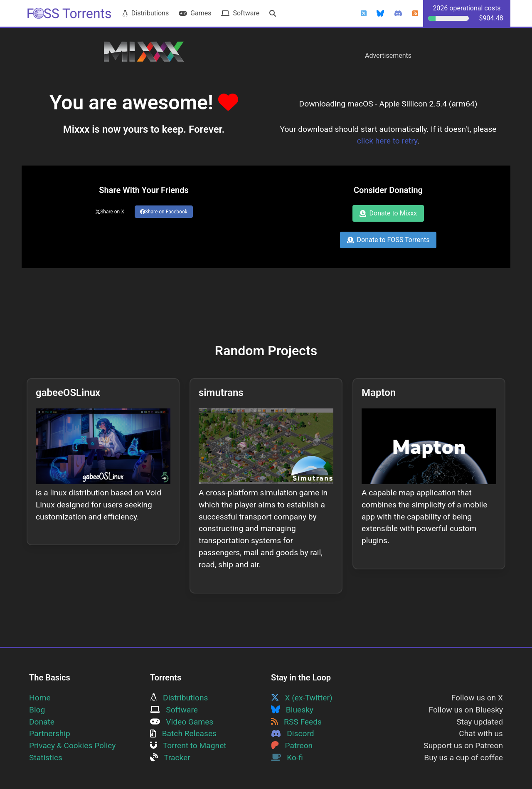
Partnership (50, 733)
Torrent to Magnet (188, 746)
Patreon (292, 746)
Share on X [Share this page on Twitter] (110, 212)
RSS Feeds (296, 722)
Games (195, 13)
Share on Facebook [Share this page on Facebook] (164, 212)
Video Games (182, 722)
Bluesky (292, 710)
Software (240, 13)
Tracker (170, 758)
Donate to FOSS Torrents (388, 240)
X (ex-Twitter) (302, 698)
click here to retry (387, 141)
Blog (37, 710)
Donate (42, 722)
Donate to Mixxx (388, 213)
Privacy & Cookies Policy (72, 746)
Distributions (145, 13)
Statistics (46, 758)
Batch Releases (183, 733)
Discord (293, 733)
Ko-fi (287, 758)
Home (40, 698)
